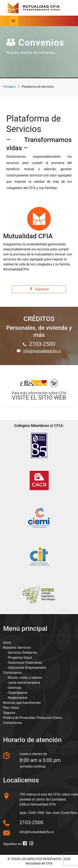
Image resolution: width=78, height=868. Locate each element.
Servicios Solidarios (22, 653)
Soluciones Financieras (25, 663)
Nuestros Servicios (17, 648)
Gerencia (14, 688)
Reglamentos (18, 698)
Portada (8, 87)
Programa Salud (20, 658)
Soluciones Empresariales (27, 668)
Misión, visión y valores (25, 678)
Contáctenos (13, 723)
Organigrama (17, 693)
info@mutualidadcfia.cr (42, 351)
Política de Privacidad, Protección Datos (33, 718)
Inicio (7, 643)
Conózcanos (12, 673)
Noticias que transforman (22, 703)
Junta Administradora (24, 683)
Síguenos (39, 289)
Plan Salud (11, 708)
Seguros (9, 713)
